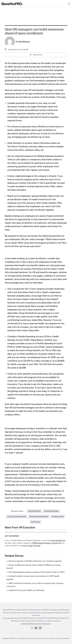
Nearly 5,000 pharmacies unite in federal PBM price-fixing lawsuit (33, 567)
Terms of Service (38, 638)
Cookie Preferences (63, 638)
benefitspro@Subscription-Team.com (36, 624)
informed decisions (14, 84)
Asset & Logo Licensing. (31, 546)
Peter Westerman (24, 42)
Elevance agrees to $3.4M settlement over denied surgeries (34, 561)
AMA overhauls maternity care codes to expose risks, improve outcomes (35, 585)
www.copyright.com (58, 540)
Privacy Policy (50, 638)
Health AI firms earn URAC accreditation (25, 590)
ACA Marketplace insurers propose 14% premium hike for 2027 (36, 572)
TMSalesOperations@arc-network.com (47, 543)
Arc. (16, 638)
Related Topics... (18, 511)
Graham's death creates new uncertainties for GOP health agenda (33, 578)
